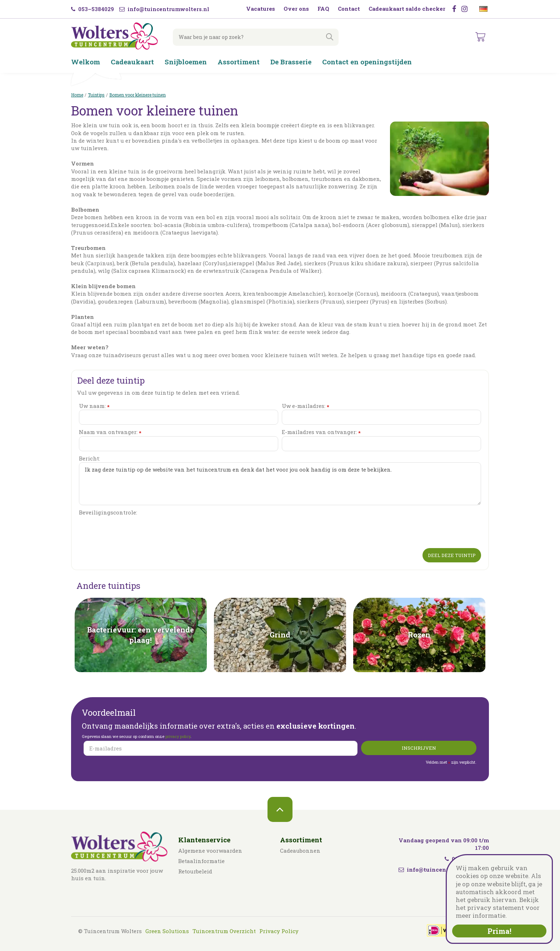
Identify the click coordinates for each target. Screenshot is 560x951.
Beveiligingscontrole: (108, 512)
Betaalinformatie (201, 861)
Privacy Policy (279, 931)
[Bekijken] (481, 37)
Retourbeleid (195, 871)
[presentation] (133, 531)
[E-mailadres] (221, 748)
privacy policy (178, 736)
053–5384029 (92, 9)
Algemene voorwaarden (210, 851)
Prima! (499, 931)
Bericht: (89, 458)
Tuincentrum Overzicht (224, 931)
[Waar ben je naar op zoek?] (253, 37)
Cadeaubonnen (300, 851)
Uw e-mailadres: (306, 406)
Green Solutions (167, 931)
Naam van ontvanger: (110, 432)
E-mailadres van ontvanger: (321, 432)
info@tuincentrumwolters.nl (164, 9)
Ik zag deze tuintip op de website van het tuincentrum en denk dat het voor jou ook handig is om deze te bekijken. (280, 484)
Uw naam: (94, 406)
